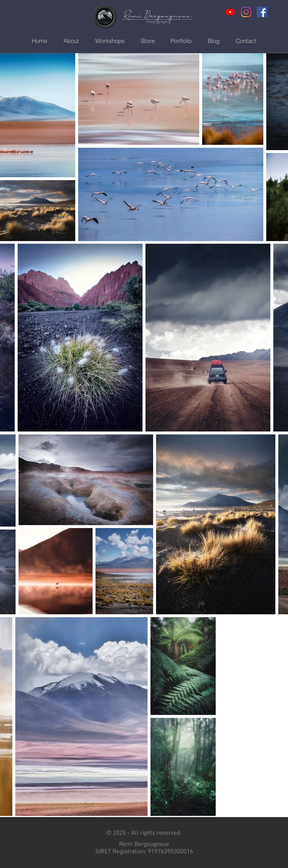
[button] (110, 41)
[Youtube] (230, 12)
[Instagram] (246, 12)
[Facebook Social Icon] (262, 12)
